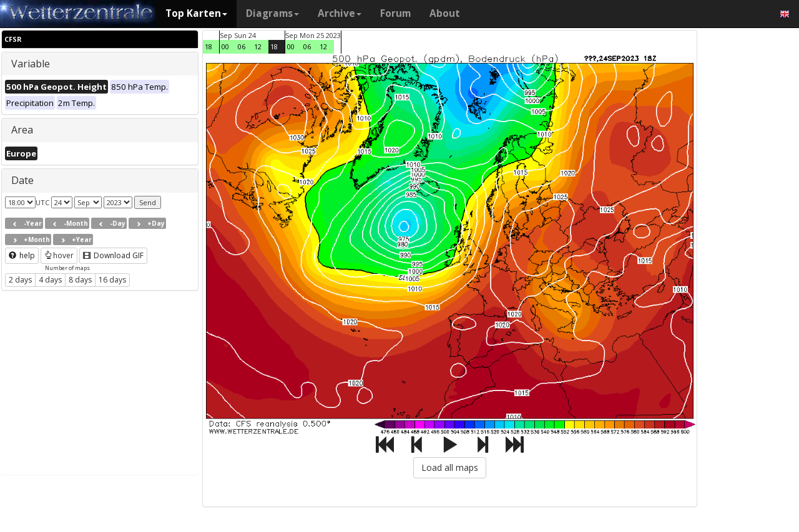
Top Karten (196, 13)
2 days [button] (20, 280)
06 (242, 46)
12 (258, 46)
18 (208, 46)
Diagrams (272, 13)
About (445, 13)
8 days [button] (80, 280)
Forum (395, 13)
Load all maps (450, 467)
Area (22, 130)
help (22, 255)
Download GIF (113, 255)
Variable (31, 64)
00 (225, 46)
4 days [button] (50, 280)
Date (22, 180)
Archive (340, 13)
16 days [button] (112, 280)
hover (59, 255)
